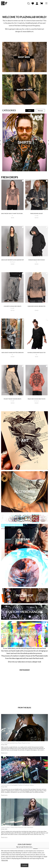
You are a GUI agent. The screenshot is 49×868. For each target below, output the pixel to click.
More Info (5, 860)
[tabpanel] (24, 142)
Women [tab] (40, 111)
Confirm (24, 865)
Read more (4, 753)
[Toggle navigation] (46, 3)
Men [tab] (30, 111)
